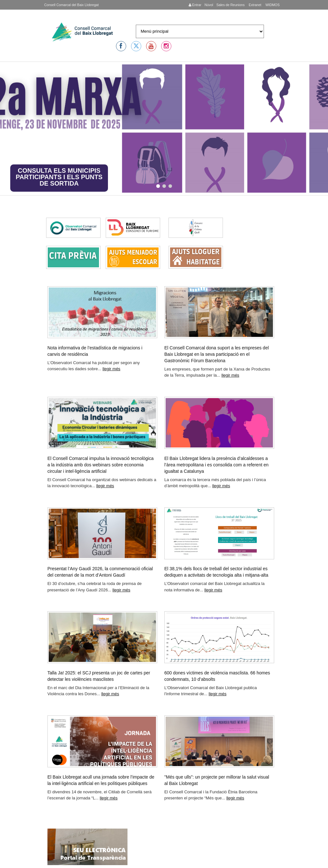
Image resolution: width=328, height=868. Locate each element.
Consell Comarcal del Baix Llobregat (71, 5)
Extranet (255, 5)
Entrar (195, 5)
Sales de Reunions (230, 5)
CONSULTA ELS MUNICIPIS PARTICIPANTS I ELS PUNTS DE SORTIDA (59, 177)
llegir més (111, 369)
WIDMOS (272, 5)
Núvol (209, 5)
